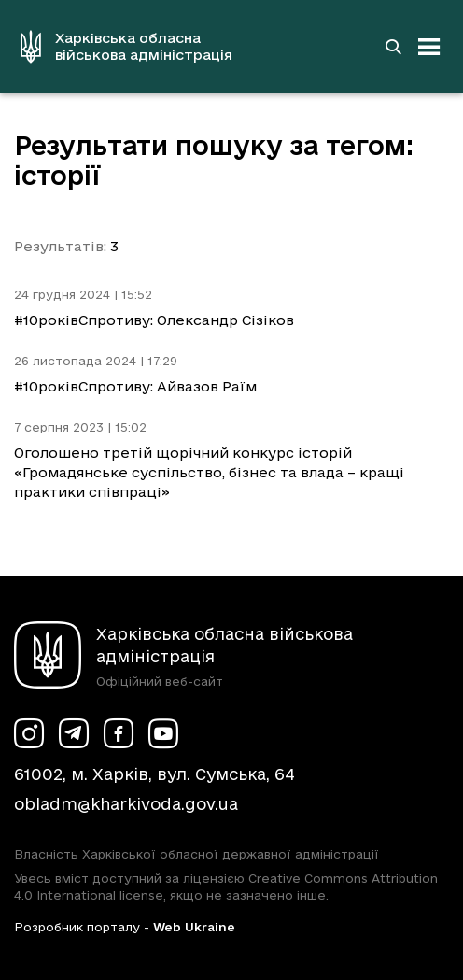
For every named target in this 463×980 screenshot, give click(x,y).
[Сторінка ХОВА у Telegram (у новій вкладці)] (74, 733)
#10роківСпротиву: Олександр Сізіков (154, 320)
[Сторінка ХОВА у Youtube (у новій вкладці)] (163, 733)
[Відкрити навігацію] (429, 47)
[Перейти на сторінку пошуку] (393, 47)
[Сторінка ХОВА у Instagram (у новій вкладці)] (29, 733)
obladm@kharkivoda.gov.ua (126, 804)
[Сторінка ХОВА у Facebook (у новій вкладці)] (119, 733)
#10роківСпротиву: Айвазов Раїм (135, 386)
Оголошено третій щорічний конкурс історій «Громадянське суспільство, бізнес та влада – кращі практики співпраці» (209, 472)
